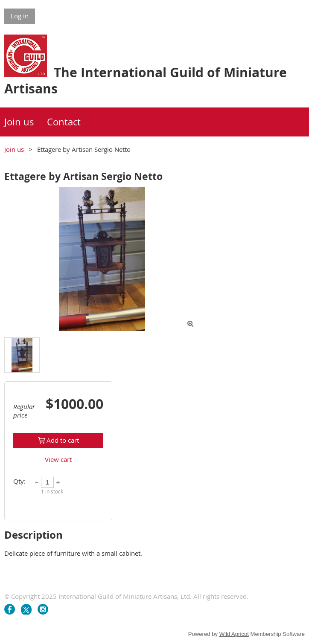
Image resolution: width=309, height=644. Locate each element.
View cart (58, 459)
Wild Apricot (234, 634)
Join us (14, 149)
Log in (20, 16)
